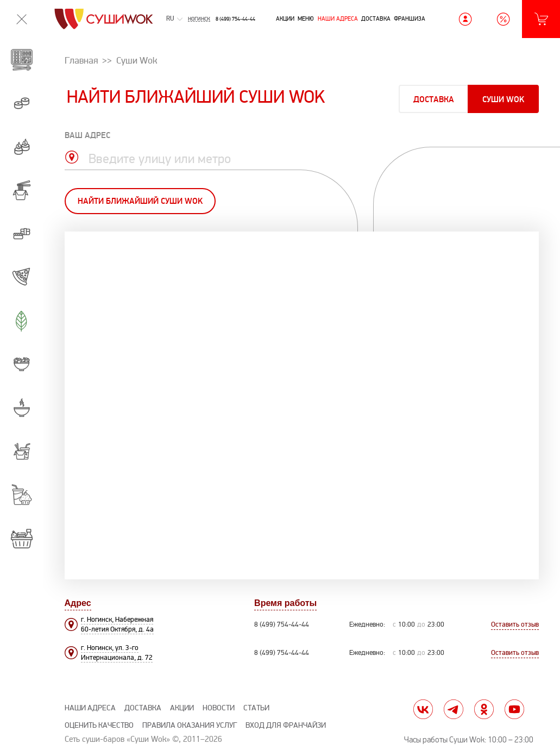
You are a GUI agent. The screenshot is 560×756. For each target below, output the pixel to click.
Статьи (256, 708)
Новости (219, 708)
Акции (285, 18)
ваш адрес (87, 136)
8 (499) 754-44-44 (235, 19)
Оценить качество (99, 725)
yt (514, 709)
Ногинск (199, 19)
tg (454, 709)
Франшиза (410, 18)
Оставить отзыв (515, 624)
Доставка (376, 18)
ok (484, 709)
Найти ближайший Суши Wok (140, 201)
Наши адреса (338, 18)
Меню (306, 18)
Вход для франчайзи (286, 725)
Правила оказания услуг (190, 725)
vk (423, 709)
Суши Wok (503, 100)
